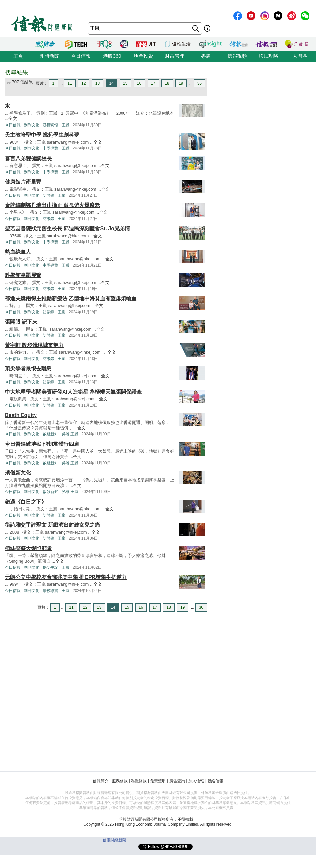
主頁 (18, 56)
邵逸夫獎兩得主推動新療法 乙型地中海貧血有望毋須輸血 (71, 298)
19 (181, 83)
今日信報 (81, 56)
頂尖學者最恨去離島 (28, 369)
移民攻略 (268, 56)
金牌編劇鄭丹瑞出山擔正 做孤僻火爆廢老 (52, 205)
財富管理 (175, 56)
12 (84, 83)
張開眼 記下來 (21, 322)
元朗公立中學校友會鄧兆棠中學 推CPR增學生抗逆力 (66, 577)
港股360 (112, 56)
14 (111, 83)
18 (167, 83)
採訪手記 (50, 567)
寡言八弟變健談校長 (28, 158)
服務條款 (120, 781)
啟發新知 (50, 434)
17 (153, 83)
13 (98, 83)
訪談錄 (49, 195)
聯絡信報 (215, 781)
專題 (206, 56)
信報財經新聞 (114, 840)
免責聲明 (158, 781)
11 (70, 83)
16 (139, 83)
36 (200, 83)
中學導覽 (50, 148)
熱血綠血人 (18, 252)
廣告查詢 (177, 781)
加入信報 (196, 781)
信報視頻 (237, 56)
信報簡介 (101, 781)
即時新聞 (50, 56)
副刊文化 (32, 125)
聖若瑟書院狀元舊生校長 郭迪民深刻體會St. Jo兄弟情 (67, 229)
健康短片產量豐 (23, 182)
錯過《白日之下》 (26, 502)
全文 (13, 119)
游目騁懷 (50, 125)
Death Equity (21, 415)
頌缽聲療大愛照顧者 (28, 548)
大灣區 (300, 56)
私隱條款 (139, 781)
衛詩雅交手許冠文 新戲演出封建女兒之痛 (52, 525)
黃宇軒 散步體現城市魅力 (34, 345)
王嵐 (65, 125)
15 (125, 83)
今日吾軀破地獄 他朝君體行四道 (42, 444)
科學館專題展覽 (23, 275)
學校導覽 (50, 591)
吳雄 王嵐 (70, 434)
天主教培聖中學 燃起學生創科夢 (42, 135)
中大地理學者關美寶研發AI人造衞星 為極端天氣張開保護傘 (73, 392)
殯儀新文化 (18, 473)
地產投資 (143, 56)
